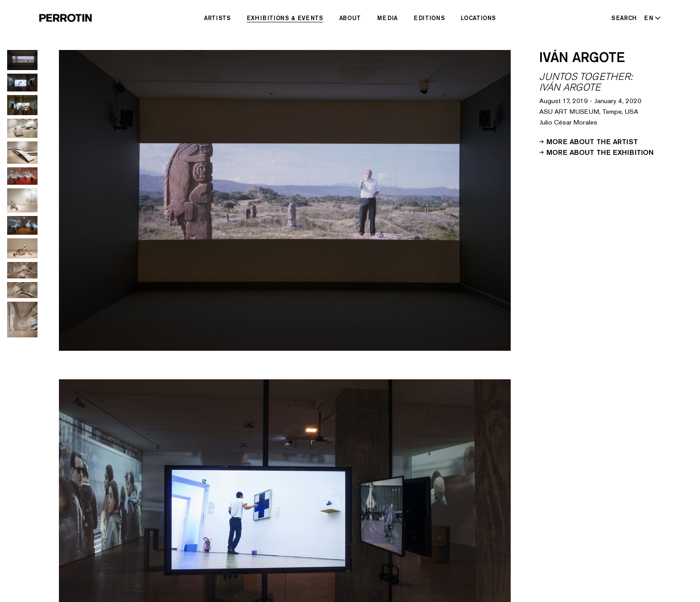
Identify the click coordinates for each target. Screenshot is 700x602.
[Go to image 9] (22, 248)
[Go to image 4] (22, 129)
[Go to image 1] (22, 60)
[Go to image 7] (22, 200)
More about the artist (589, 141)
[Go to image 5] (22, 153)
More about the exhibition (596, 152)
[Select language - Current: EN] (651, 18)
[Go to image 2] (22, 83)
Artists (217, 18)
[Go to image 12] (22, 320)
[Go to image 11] (22, 290)
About (350, 18)
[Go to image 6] (22, 176)
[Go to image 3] (22, 105)
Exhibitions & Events (285, 18)
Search (624, 18)
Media (387, 18)
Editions (429, 18)
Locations (478, 18)
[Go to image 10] (22, 270)
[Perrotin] (66, 18)
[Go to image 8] (22, 225)
